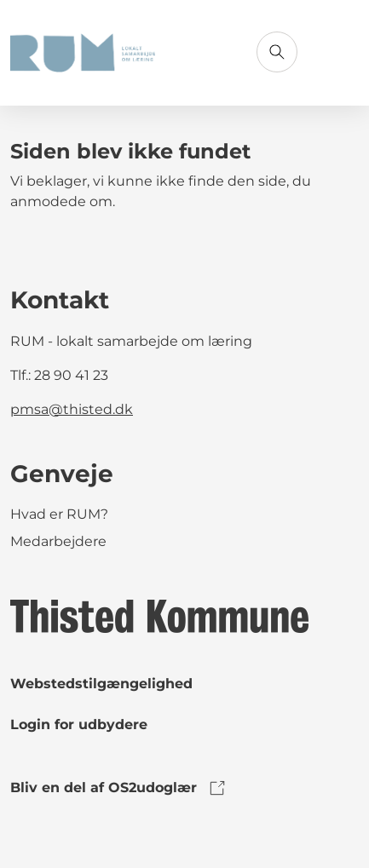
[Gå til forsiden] (83, 53)
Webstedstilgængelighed (101, 684)
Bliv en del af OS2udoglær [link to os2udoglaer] (119, 788)
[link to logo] (159, 615)
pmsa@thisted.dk (72, 409)
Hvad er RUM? (59, 514)
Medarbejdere (58, 541)
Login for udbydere (79, 724)
